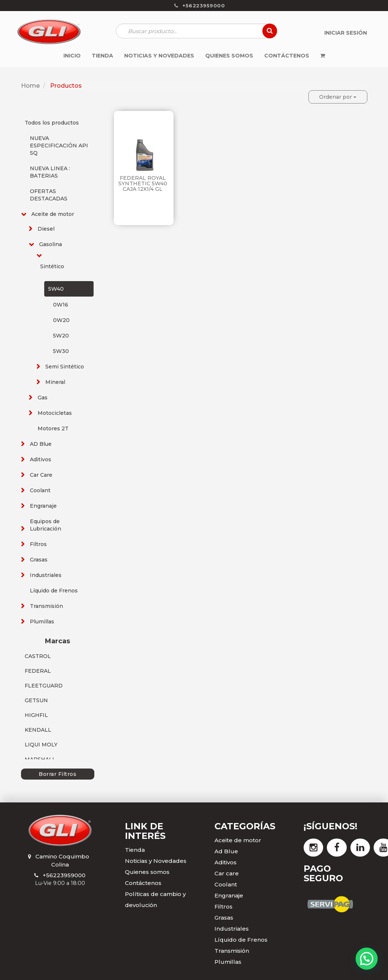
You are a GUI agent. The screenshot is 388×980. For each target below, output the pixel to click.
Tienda (135, 850)
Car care (227, 873)
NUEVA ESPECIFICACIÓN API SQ (59, 146)
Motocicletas (55, 413)
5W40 (56, 289)
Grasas (39, 560)
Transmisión (46, 606)
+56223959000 (64, 875)
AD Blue (41, 444)
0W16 (61, 305)
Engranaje (43, 506)
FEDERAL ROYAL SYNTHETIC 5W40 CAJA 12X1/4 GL (143, 184)
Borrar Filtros (57, 774)
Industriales (46, 575)
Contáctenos (143, 883)
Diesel (46, 229)
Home (30, 86)
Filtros (38, 544)
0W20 (61, 320)
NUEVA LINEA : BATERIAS (50, 172)
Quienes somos (147, 872)
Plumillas (42, 622)
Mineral (55, 382)
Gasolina (50, 244)
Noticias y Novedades (156, 861)
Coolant (40, 490)
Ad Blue (226, 851)
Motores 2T (53, 428)
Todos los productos (52, 123)
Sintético (52, 266)
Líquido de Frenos (54, 591)
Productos (66, 86)
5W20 (61, 336)
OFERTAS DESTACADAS (49, 195)
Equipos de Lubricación (46, 525)
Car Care (41, 475)
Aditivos (41, 459)
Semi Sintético (65, 367)
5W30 (61, 351)
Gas (43, 398)
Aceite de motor (53, 214)
